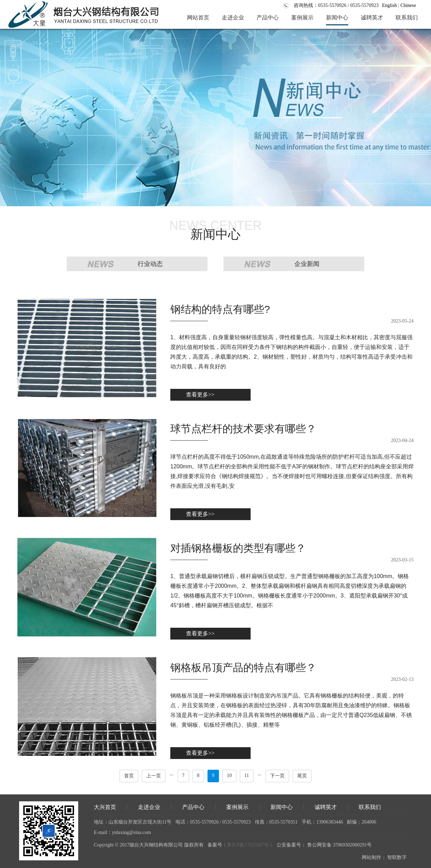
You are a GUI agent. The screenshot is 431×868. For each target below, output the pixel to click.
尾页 (302, 776)
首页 (129, 776)
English (389, 5)
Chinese (408, 5)
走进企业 (149, 807)
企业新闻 (307, 264)
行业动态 (150, 264)
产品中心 (193, 807)
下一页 (277, 776)
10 (229, 775)
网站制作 (372, 857)
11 (247, 775)
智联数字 (397, 857)
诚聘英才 (326, 807)
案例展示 (237, 807)
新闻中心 (282, 807)
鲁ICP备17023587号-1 (250, 845)
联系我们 (370, 807)
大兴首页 (105, 807)
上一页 (154, 776)
